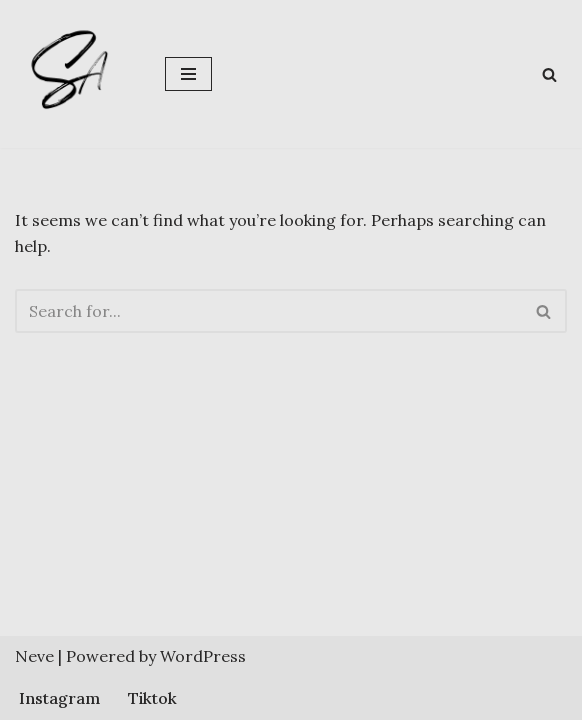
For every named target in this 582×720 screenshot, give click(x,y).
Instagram (59, 698)
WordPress (203, 656)
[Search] (549, 74)
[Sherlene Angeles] (75, 74)
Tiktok (152, 698)
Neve (34, 656)
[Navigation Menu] (188, 74)
